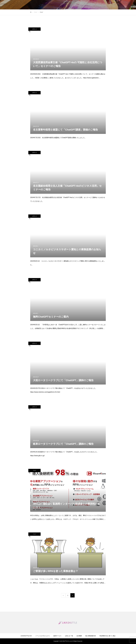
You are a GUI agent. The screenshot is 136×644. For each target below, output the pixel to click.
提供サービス (57, 636)
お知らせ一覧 (69, 636)
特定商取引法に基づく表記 (107, 636)
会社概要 (79, 636)
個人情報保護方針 (91, 636)
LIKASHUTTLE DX (26, 636)
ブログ (34, 470)
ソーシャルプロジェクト (43, 636)
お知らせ (34, 29)
